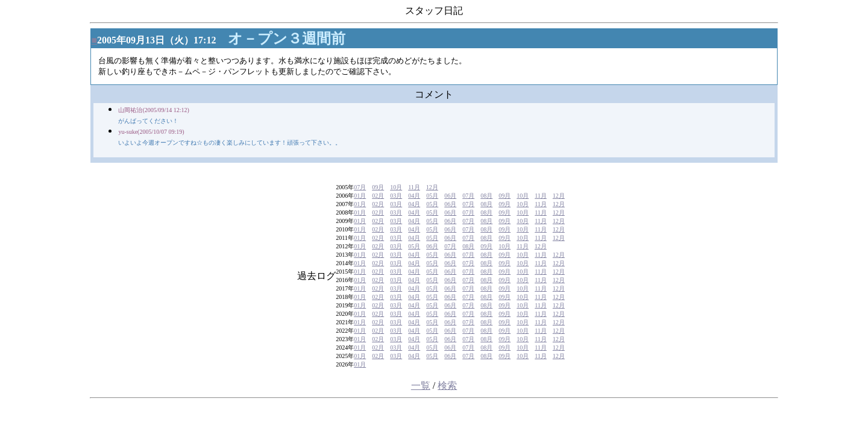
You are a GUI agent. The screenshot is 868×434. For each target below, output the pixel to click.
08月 (486, 196)
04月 (414, 196)
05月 (432, 196)
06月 (450, 196)
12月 (432, 187)
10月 (396, 187)
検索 (447, 385)
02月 (378, 196)
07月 (360, 187)
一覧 (421, 385)
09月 (378, 187)
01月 (360, 196)
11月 (414, 187)
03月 (396, 196)
